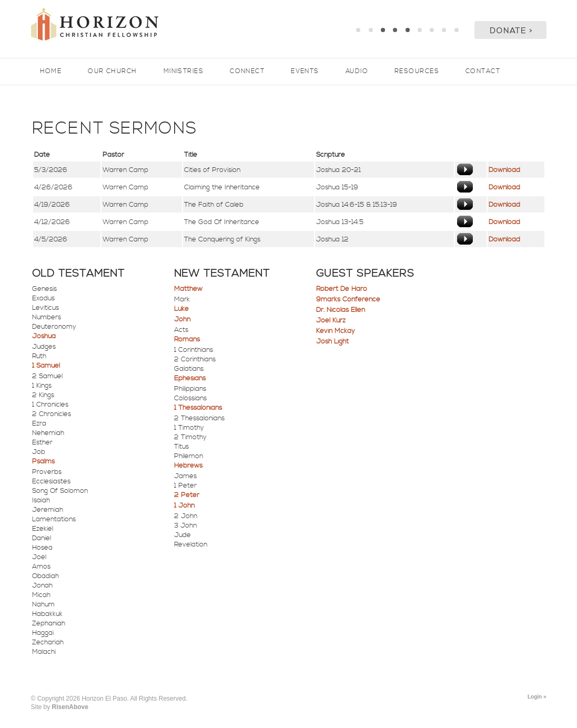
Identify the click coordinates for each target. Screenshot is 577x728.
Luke (181, 309)
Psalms (43, 461)
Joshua (44, 336)
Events (305, 71)
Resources (417, 71)
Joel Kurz (331, 320)
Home (51, 71)
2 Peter (187, 495)
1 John (184, 505)
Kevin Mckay (336, 331)
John (182, 319)
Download (504, 170)
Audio (357, 71)
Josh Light (332, 341)
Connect (247, 71)
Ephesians (190, 378)
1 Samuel (46, 366)
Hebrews (188, 466)
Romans (187, 339)
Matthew (188, 289)
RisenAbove (70, 707)
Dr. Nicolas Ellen (341, 310)
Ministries (184, 71)
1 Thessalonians (198, 408)
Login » (537, 697)
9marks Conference (348, 299)
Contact (483, 71)
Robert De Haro (342, 289)
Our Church (112, 71)
